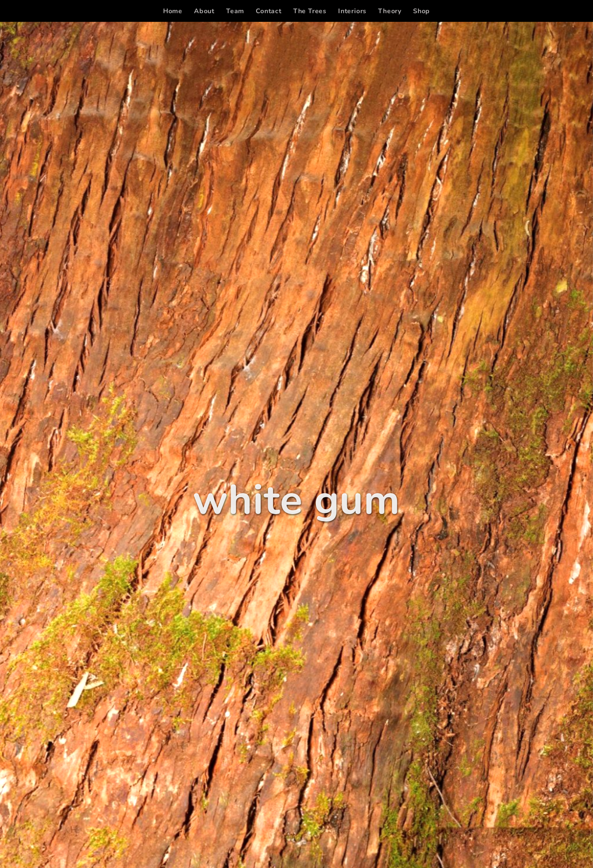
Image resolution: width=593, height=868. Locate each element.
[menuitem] (173, 11)
